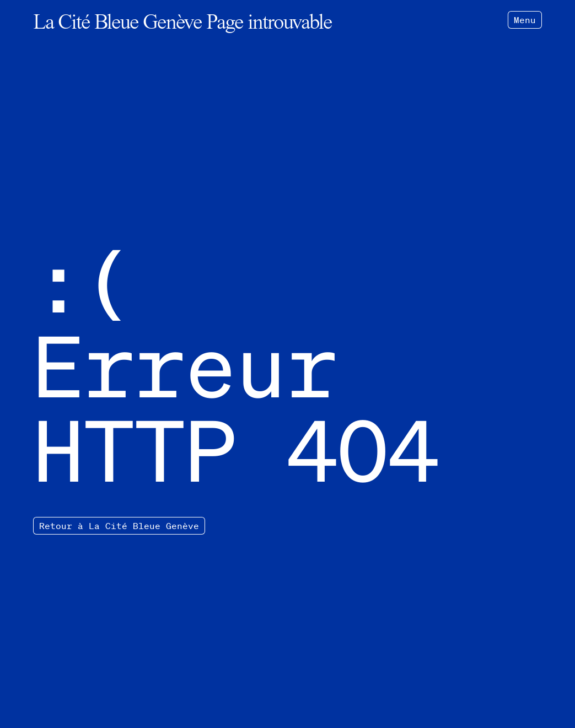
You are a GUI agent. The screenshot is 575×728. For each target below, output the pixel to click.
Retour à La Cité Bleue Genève (119, 526)
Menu (525, 20)
